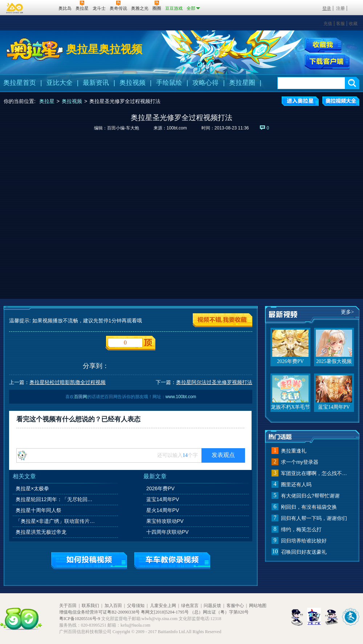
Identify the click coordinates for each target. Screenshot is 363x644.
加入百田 (113, 606)
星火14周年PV (163, 510)
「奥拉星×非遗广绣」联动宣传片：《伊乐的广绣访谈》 (56, 521)
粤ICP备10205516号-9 (80, 619)
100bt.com (177, 128)
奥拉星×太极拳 (32, 488)
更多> (347, 312)
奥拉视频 (132, 83)
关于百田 (68, 606)
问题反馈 (212, 606)
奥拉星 (47, 101)
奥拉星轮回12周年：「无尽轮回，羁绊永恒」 (56, 499)
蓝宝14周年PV (163, 499)
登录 (327, 8)
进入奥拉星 (300, 101)
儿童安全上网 (163, 606)
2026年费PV (160, 488)
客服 (340, 24)
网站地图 (258, 606)
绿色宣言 (190, 606)
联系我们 (90, 606)
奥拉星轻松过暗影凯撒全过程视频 (68, 382)
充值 (328, 24)
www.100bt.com (181, 397)
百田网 (42, 8)
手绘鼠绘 (169, 83)
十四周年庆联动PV (168, 532)
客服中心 (235, 606)
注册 (340, 8)
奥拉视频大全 (341, 101)
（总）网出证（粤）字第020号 (219, 612)
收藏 (353, 24)
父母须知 (136, 606)
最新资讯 (96, 83)
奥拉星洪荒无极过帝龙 (41, 532)
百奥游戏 (15, 8)
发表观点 (223, 455)
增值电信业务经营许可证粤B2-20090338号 (99, 612)
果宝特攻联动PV (165, 521)
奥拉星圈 (242, 83)
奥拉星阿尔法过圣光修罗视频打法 (214, 382)
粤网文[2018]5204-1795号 (165, 612)
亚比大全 (60, 83)
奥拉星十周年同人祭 (38, 510)
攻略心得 (205, 83)
